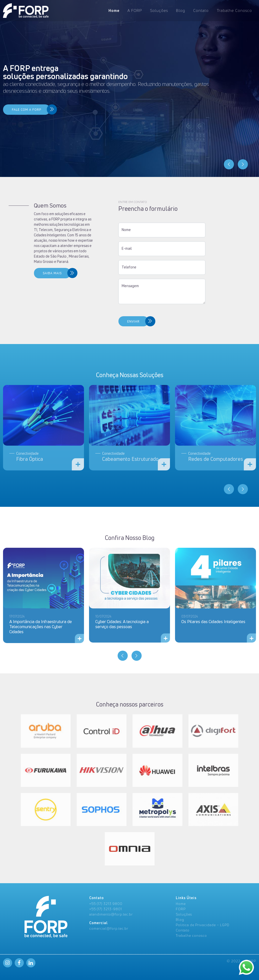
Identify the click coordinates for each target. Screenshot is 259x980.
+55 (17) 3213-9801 (106, 909)
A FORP (135, 10)
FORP (181, 909)
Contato (201, 10)
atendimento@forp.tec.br (111, 914)
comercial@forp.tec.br (109, 928)
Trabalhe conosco (191, 935)
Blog (181, 10)
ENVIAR (84, 321)
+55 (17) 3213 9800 (106, 904)
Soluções (159, 10)
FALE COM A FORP (27, 110)
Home (114, 10)
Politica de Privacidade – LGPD (203, 925)
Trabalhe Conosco (234, 10)
